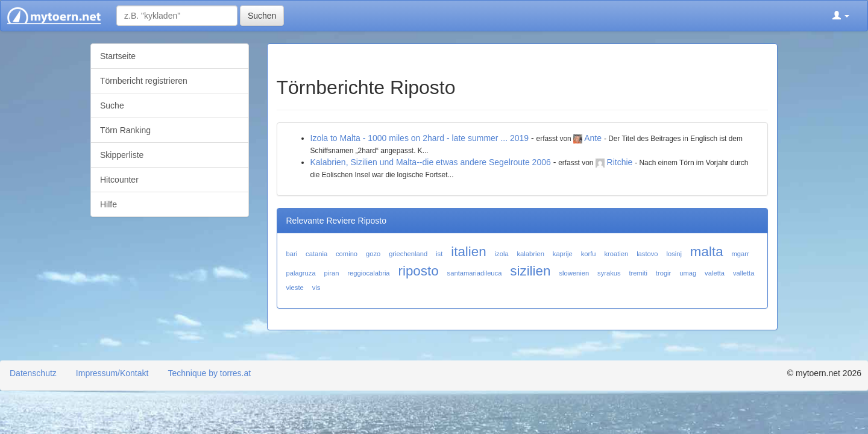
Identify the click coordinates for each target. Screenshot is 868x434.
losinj (674, 254)
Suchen (262, 16)
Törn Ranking (125, 130)
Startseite (118, 56)
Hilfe (108, 204)
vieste (295, 288)
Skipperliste (122, 155)
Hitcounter (119, 180)
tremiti (638, 273)
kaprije (563, 254)
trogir (664, 273)
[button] (841, 16)
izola (502, 254)
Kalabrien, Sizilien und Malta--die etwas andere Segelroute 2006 (431, 162)
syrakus (609, 273)
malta (707, 252)
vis (316, 288)
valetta (715, 273)
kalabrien (531, 254)
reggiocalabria (368, 273)
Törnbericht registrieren (144, 81)
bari (292, 254)
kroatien (616, 254)
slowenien (574, 273)
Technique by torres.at (209, 373)
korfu (589, 254)
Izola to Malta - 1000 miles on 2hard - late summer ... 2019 (420, 138)
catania (316, 254)
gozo (373, 254)
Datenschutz (33, 373)
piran (332, 273)
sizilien (530, 271)
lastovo (647, 254)
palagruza (301, 273)
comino (347, 254)
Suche (112, 105)
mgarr (741, 254)
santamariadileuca (475, 273)
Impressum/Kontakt (112, 373)
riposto (418, 271)
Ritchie (620, 162)
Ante (593, 138)
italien (469, 252)
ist (439, 254)
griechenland (408, 254)
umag (688, 273)
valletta (744, 273)
